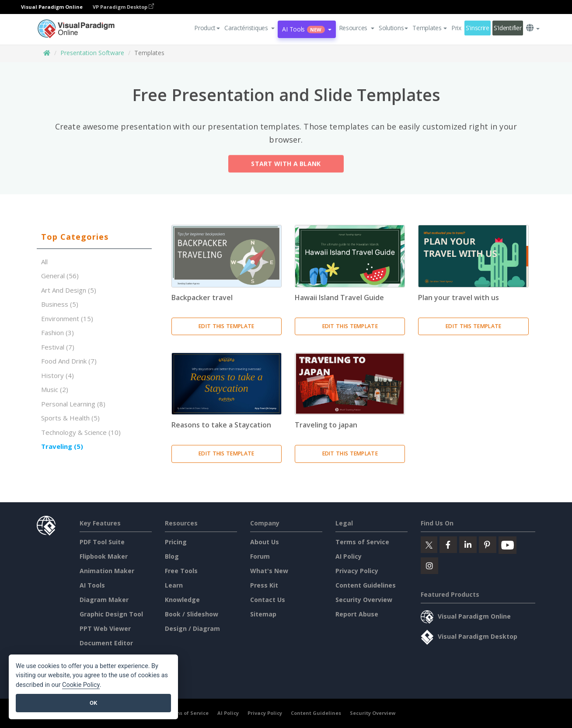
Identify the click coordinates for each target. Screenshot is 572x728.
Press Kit (264, 585)
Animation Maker (107, 571)
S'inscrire (478, 28)
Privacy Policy (357, 571)
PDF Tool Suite (102, 542)
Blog (172, 556)
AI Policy (349, 556)
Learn (174, 585)
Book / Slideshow (192, 614)
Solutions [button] (393, 28)
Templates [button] (429, 28)
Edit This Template (226, 326)
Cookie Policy (81, 685)
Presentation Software (92, 53)
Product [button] (207, 28)
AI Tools (92, 585)
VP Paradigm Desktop (123, 7)
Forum (260, 556)
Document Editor (106, 643)
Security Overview (364, 600)
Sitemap (263, 614)
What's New (269, 571)
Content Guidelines (366, 585)
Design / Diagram (192, 628)
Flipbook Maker (104, 556)
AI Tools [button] (307, 29)
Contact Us (268, 600)
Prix (456, 28)
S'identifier (508, 28)
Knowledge (182, 600)
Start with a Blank (286, 165)
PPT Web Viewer (105, 628)
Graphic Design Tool (111, 614)
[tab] (94, 237)
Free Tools (181, 571)
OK (93, 703)
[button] (249, 28)
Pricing (176, 542)
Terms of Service (362, 542)
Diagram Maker (104, 600)
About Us (265, 542)
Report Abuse (357, 614)
